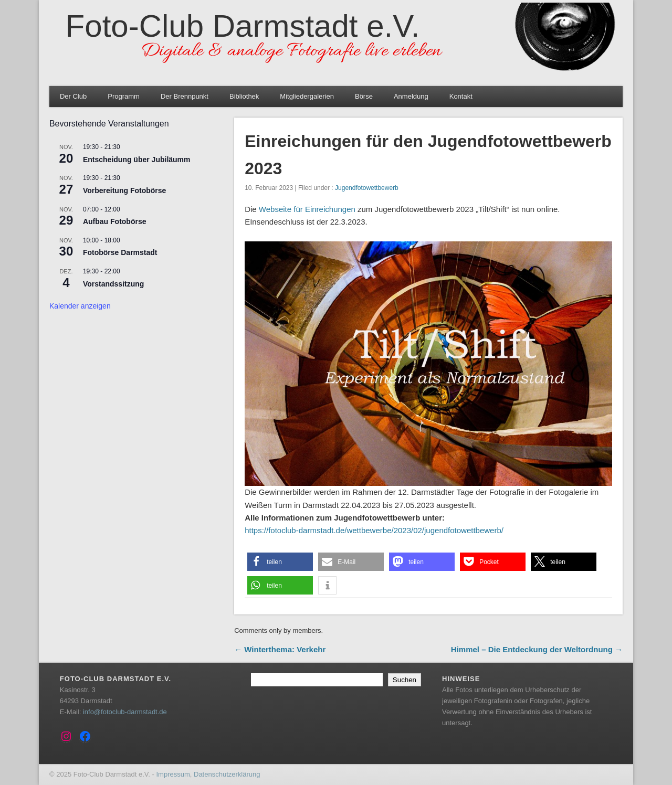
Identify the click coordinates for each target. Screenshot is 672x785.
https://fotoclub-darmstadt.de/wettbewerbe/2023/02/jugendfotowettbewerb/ (374, 530)
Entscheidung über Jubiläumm (137, 160)
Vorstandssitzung (113, 284)
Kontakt (461, 96)
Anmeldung (411, 96)
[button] (280, 562)
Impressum (173, 774)
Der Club (73, 96)
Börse (364, 96)
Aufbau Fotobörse (115, 221)
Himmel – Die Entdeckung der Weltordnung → (537, 649)
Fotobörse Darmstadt (120, 252)
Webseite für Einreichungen (307, 209)
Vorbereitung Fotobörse (124, 190)
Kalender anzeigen (80, 306)
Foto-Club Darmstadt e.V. (243, 26)
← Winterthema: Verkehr (280, 649)
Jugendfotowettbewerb (367, 188)
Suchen (405, 680)
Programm (124, 96)
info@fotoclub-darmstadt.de (125, 712)
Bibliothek (244, 96)
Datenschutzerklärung (227, 774)
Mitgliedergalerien (307, 96)
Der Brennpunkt (185, 96)
